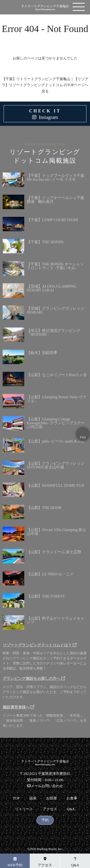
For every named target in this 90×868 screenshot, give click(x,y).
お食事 (72, 798)
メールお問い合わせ (45, 786)
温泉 (33, 798)
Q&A (71, 809)
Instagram (48, 117)
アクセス (50, 809)
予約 (45, 820)
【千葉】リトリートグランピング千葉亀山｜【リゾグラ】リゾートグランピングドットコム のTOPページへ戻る (45, 85)
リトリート (24, 809)
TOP (16, 798)
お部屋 (51, 798)
